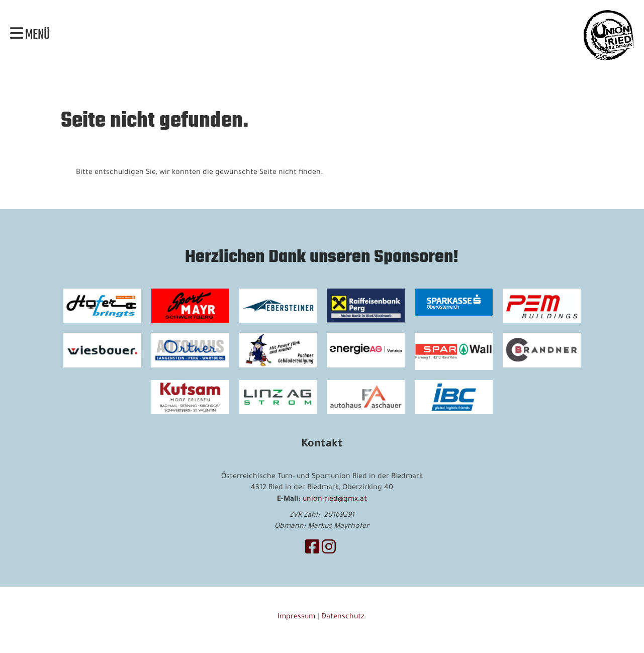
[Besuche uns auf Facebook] (312, 550)
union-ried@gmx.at (335, 500)
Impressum (296, 617)
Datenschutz (344, 617)
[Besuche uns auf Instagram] (329, 550)
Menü (30, 35)
